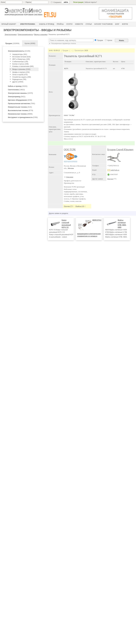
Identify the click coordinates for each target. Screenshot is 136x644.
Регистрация (78, 2)
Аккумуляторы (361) (20, 54)
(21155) (19, 51)
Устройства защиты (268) (22, 77)
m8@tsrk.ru (113, 170)
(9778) (21, 110)
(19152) (18, 86)
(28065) (20, 114)
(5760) (23, 117)
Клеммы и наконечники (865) (23, 66)
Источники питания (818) (22, 57)
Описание (70, 177)
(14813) (16, 90)
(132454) (12, 43)
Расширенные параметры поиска (62, 43)
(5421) (17, 97)
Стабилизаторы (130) (20, 62)
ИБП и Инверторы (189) (21, 59)
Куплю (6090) (30, 43)
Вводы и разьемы (41, 35)
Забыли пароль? (91, 2)
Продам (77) (68, 206)
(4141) (20, 107)
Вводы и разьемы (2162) (21, 69)
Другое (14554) (18, 82)
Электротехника (11, 35)
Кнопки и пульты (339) (20, 64)
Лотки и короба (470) (20, 75)
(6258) (20, 100)
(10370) (20, 93)
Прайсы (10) (80, 206)
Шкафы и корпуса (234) (21, 72)
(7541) (22, 104)
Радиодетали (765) (19, 79)
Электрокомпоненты (25, 35)
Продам (110, 179)
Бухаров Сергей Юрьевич (120, 150)
